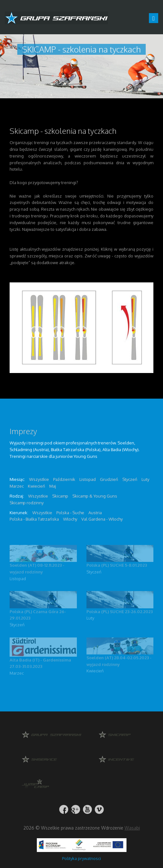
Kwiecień (95, 671)
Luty (90, 618)
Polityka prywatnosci (81, 858)
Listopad (18, 579)
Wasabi (132, 828)
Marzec (17, 673)
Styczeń (94, 572)
